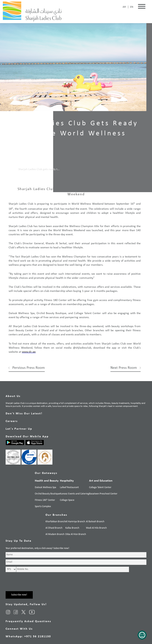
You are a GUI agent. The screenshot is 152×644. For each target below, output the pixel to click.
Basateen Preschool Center (103, 494)
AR (124, 7)
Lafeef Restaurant (69, 487)
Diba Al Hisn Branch (76, 534)
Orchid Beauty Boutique (47, 494)
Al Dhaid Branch (54, 528)
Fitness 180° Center (45, 500)
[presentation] (34, 584)
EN (132, 7)
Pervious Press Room (29, 368)
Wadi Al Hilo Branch (96, 528)
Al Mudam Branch (55, 534)
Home (11, 169)
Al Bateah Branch (95, 522)
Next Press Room (124, 368)
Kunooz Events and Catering (75, 494)
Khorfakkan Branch (55, 522)
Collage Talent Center (100, 487)
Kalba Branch (72, 528)
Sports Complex (43, 506)
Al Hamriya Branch (75, 522)
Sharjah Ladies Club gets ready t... (39, 169)
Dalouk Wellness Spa (45, 487)
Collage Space (67, 500)
